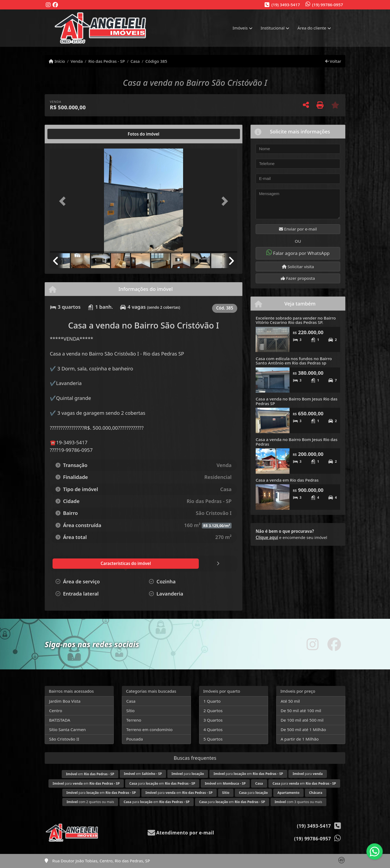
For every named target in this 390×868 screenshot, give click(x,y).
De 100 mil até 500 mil (302, 720)
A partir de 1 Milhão (300, 739)
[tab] (67, 134)
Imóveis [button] (240, 28)
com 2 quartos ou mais (90, 802)
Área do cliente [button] (312, 28)
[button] (64, 201)
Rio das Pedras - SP (107, 61)
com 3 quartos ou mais (298, 802)
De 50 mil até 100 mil (301, 711)
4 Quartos (213, 729)
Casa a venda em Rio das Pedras (287, 480)
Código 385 (156, 61)
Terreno (134, 720)
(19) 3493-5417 (286, 5)
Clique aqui (267, 537)
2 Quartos (213, 711)
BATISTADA (60, 720)
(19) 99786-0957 (328, 5)
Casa (135, 61)
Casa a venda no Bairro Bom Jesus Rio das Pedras (297, 442)
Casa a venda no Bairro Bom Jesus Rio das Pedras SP (297, 401)
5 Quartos (213, 739)
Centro (56, 711)
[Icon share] (48, 5)
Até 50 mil (290, 701)
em (90, 774)
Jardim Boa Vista (65, 701)
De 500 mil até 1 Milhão (303, 729)
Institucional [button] (272, 28)
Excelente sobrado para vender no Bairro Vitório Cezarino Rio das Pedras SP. (296, 320)
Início (57, 61)
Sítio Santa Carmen (67, 729)
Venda (77, 61)
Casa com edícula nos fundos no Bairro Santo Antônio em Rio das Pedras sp (294, 361)
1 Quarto (212, 701)
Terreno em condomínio (149, 729)
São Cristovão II (64, 739)
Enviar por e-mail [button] (298, 229)
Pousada (134, 739)
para (188, 774)
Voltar (333, 61)
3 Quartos (213, 720)
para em (248, 774)
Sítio (130, 711)
